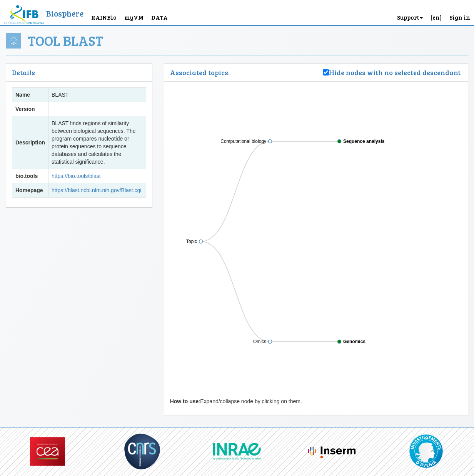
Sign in (460, 17)
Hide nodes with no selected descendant (396, 72)
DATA (159, 17)
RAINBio (104, 17)
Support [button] (410, 17)
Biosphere (65, 13)
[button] (436, 13)
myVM (134, 17)
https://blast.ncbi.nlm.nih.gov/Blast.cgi (96, 190)
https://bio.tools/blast (76, 176)
